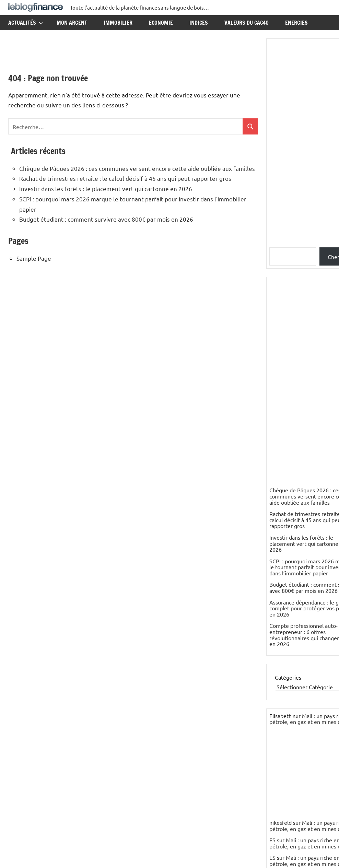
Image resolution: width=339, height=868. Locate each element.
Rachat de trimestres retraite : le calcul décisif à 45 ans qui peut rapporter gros (125, 178)
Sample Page (34, 258)
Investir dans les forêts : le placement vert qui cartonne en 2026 (106, 189)
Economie (161, 23)
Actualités (26, 23)
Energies (296, 23)
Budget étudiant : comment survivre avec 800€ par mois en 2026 (106, 219)
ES (272, 840)
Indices (199, 23)
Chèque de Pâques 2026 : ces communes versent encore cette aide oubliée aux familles (137, 168)
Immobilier (118, 23)
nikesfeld (280, 822)
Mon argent (72, 23)
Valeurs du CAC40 (247, 23)
